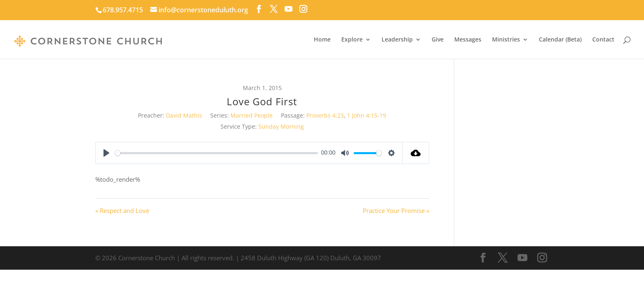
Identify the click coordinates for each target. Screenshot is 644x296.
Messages (468, 40)
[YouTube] (289, 9)
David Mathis (184, 115)
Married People (252, 115)
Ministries (506, 40)
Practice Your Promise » (396, 210)
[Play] (106, 153)
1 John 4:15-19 (367, 115)
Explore (352, 40)
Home (322, 40)
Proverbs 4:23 (325, 115)
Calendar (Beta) (560, 40)
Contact (603, 40)
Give (438, 40)
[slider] (216, 153)
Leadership (397, 40)
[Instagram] (303, 9)
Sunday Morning (281, 126)
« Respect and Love (122, 210)
